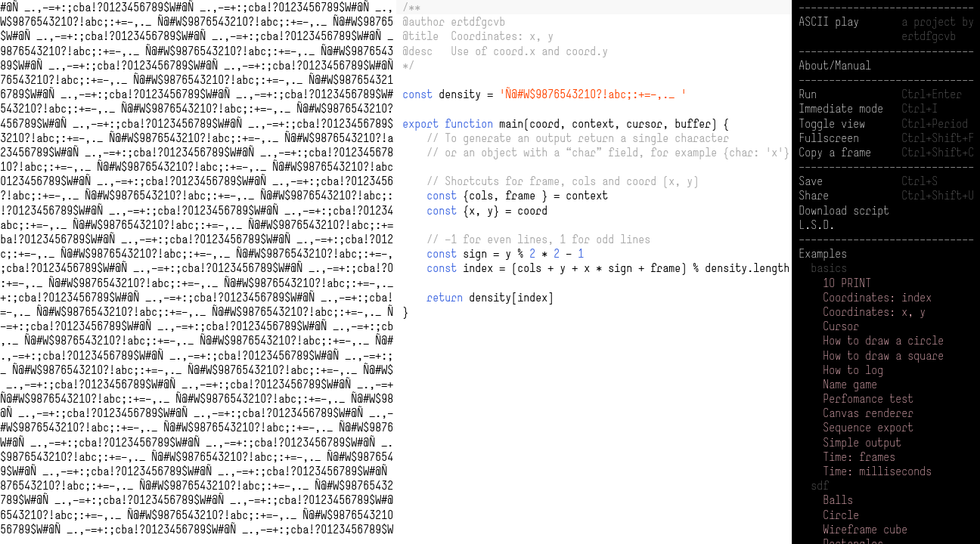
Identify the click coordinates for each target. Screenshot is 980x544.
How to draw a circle (883, 340)
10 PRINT (847, 283)
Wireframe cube (865, 529)
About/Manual (835, 65)
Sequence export (868, 427)
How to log (853, 370)
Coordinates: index (877, 297)
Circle (841, 515)
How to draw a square (883, 355)
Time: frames (859, 457)
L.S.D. (817, 225)
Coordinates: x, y (874, 312)
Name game (850, 384)
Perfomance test (868, 399)
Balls (838, 500)
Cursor (841, 326)
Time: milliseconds (877, 471)
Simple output (862, 442)
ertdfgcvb (929, 36)
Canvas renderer (868, 413)
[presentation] (594, 167)
